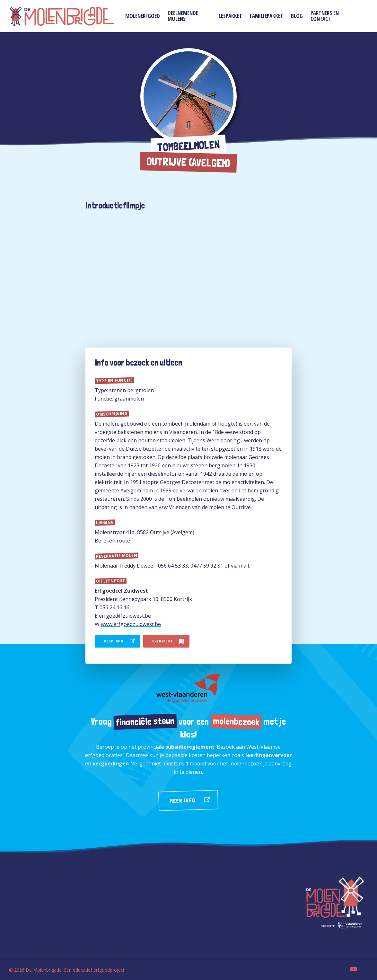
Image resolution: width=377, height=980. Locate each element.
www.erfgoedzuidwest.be (131, 624)
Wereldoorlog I (225, 440)
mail (244, 566)
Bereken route (112, 541)
